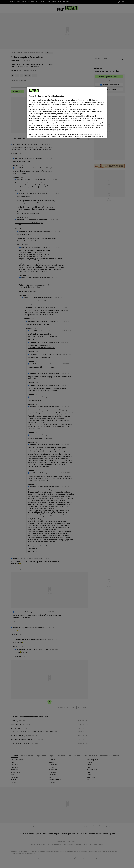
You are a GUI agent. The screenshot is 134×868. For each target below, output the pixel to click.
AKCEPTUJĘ (98, 134)
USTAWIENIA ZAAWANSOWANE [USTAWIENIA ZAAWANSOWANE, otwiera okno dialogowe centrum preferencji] (42, 134)
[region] (67, 112)
